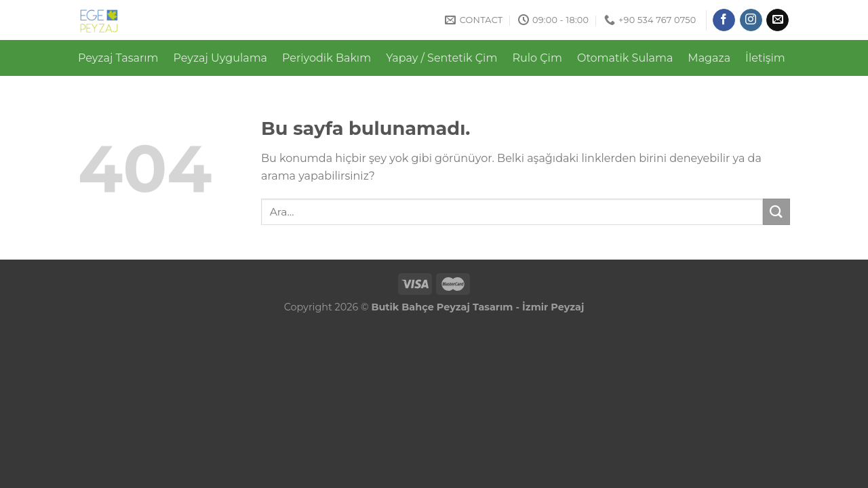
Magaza (709, 58)
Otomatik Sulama (625, 58)
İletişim (765, 58)
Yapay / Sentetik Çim (441, 58)
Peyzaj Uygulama (221, 58)
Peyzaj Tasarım (118, 58)
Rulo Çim (537, 58)
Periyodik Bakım (327, 58)
